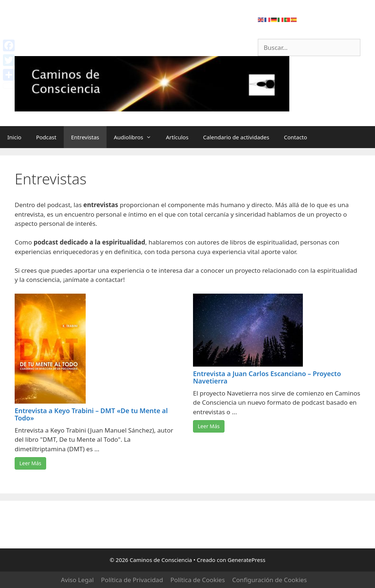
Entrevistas (85, 137)
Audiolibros (136, 137)
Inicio (14, 137)
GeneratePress (246, 560)
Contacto (295, 137)
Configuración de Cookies (270, 580)
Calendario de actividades (236, 137)
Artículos (177, 137)
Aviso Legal (77, 580)
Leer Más (30, 463)
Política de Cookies (198, 580)
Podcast (46, 137)
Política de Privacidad (132, 580)
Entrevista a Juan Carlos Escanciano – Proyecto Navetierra (267, 377)
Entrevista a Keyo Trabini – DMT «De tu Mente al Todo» (91, 414)
